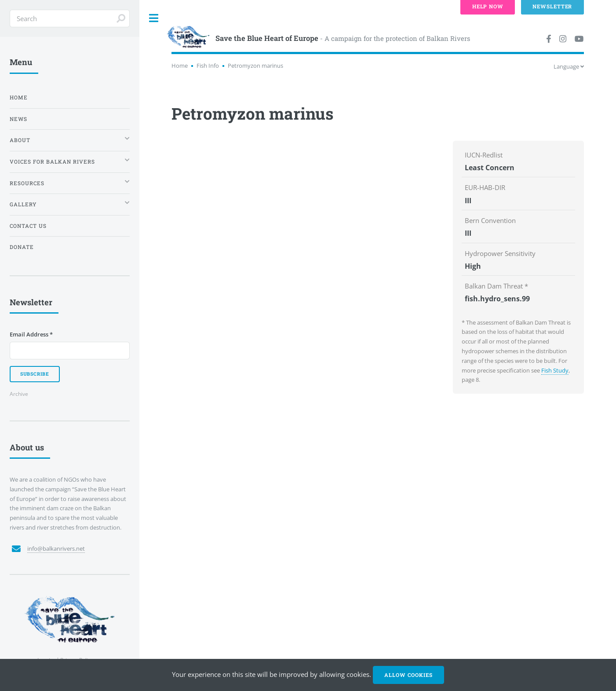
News (18, 119)
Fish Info (208, 66)
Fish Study (555, 370)
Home (180, 66)
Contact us (28, 226)
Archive (19, 394)
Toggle (154, 18)
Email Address (31, 334)
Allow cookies (408, 675)
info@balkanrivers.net (56, 548)
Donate (22, 247)
